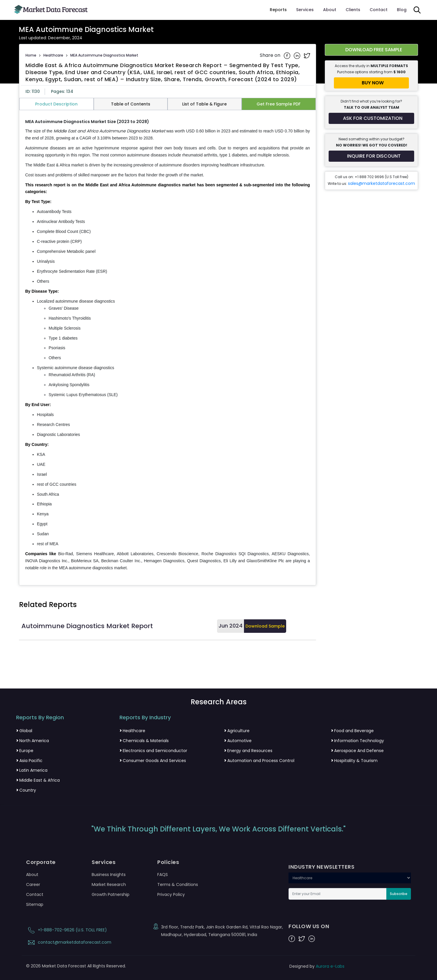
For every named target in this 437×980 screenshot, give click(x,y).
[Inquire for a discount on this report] (371, 156)
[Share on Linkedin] (298, 55)
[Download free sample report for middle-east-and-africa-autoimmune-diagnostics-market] (371, 50)
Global (24, 731)
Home (31, 55)
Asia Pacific (29, 761)
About (330, 10)
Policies (168, 862)
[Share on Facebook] (288, 55)
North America (33, 741)
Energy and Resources (248, 751)
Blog (402, 10)
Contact (379, 10)
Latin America (32, 770)
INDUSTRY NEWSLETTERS (321, 867)
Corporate (41, 862)
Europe (25, 751)
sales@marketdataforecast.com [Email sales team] (381, 183)
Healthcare (53, 55)
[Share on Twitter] (307, 55)
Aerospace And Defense (357, 751)
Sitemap (35, 904)
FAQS (163, 875)
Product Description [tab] (56, 104)
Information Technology (357, 741)
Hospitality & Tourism (354, 761)
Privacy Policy (171, 894)
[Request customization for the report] (371, 118)
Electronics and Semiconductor (153, 751)
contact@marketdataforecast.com (69, 942)
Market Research (109, 884)
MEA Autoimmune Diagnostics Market (104, 55)
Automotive (238, 741)
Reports (278, 10)
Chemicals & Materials (144, 741)
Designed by (317, 966)
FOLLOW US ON (309, 926)
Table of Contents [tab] (131, 104)
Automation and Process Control (259, 761)
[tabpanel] (168, 345)
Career (33, 884)
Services (305, 10)
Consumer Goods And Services (153, 761)
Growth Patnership (111, 894)
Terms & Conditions (178, 884)
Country (26, 790)
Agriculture (237, 731)
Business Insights (109, 875)
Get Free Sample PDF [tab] (279, 104)
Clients (353, 10)
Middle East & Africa (38, 780)
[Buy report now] (371, 83)
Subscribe (399, 894)
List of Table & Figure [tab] (204, 104)
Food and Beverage (352, 731)
